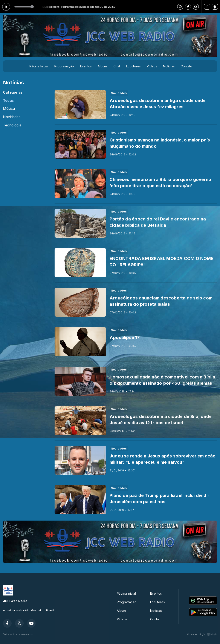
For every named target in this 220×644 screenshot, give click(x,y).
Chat (117, 66)
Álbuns (103, 66)
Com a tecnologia (202, 634)
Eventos (86, 66)
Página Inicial (39, 66)
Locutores (133, 66)
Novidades (12, 117)
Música (9, 109)
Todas (8, 101)
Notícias (169, 66)
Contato (186, 66)
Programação (64, 66)
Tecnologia (12, 125)
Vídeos (152, 66)
